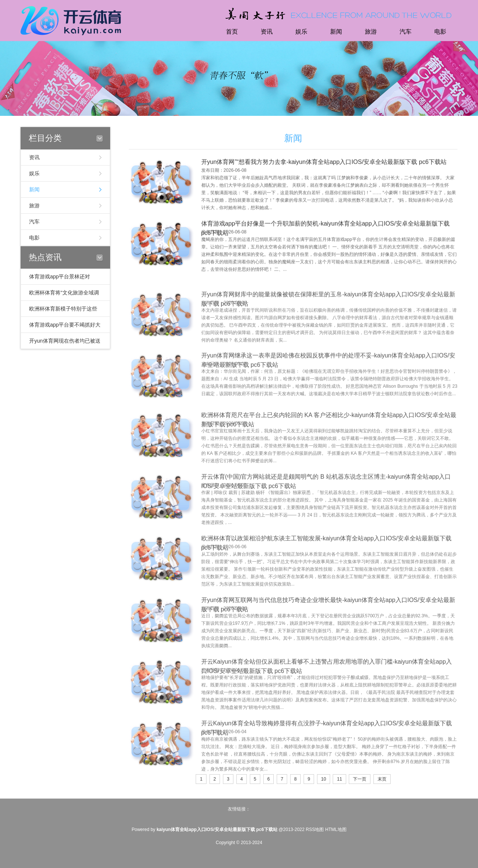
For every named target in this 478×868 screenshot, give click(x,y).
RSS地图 (315, 830)
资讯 (267, 32)
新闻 (336, 32)
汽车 (406, 32)
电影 (440, 32)
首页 (232, 32)
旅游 (371, 32)
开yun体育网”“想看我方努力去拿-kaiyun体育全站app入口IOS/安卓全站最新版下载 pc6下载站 (324, 167)
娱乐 (301, 32)
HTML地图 (336, 830)
